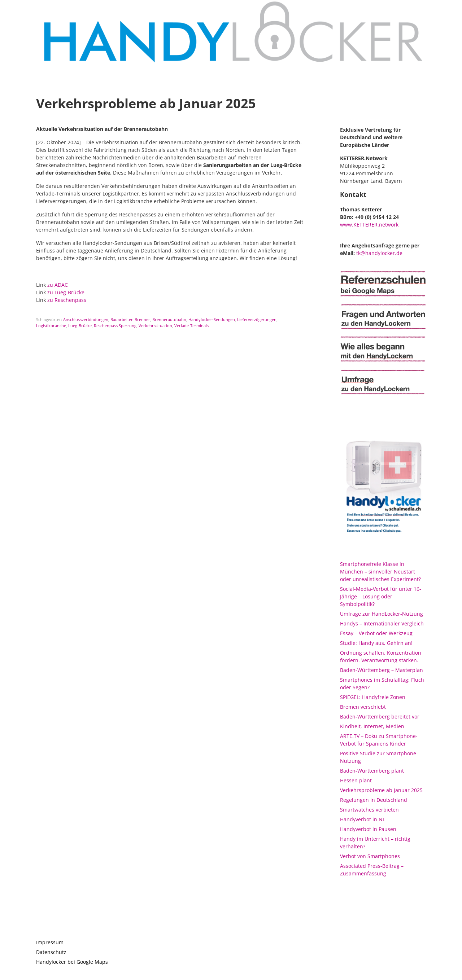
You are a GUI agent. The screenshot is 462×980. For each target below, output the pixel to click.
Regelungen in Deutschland (374, 800)
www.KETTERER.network (369, 225)
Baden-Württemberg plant (372, 771)
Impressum (50, 942)
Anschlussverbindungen (86, 319)
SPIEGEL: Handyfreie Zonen (373, 697)
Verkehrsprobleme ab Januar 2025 (381, 790)
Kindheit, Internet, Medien (372, 726)
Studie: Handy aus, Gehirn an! (376, 643)
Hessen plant (356, 780)
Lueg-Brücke (80, 326)
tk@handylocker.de (379, 253)
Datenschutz (51, 952)
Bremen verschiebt (363, 707)
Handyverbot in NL (363, 819)
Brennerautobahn (169, 319)
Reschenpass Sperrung (115, 326)
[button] (447, 10)
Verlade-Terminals (191, 326)
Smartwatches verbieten (369, 810)
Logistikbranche (51, 326)
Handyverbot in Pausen (368, 829)
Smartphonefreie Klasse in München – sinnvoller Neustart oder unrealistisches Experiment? (380, 572)
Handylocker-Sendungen (212, 319)
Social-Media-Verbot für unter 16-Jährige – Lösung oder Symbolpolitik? (381, 596)
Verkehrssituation (155, 326)
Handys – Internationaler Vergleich (382, 623)
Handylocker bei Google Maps (72, 962)
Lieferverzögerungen (257, 319)
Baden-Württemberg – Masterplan (382, 670)
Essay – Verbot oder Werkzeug (376, 633)
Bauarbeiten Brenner (130, 319)
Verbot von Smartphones (370, 856)
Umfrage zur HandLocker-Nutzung (382, 614)
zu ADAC (58, 285)
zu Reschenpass (67, 300)
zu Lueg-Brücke (66, 292)
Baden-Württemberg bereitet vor (380, 717)
